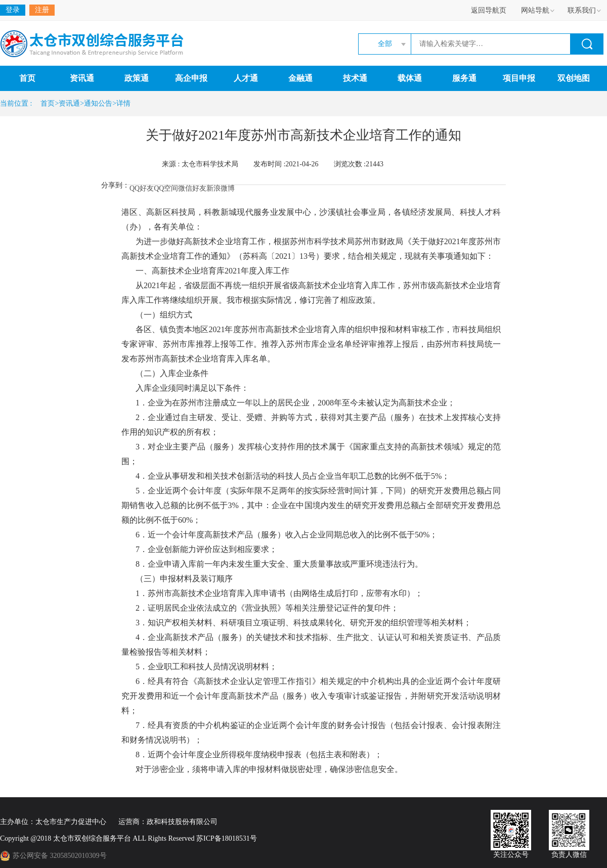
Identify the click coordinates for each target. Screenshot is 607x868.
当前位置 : (18, 103)
